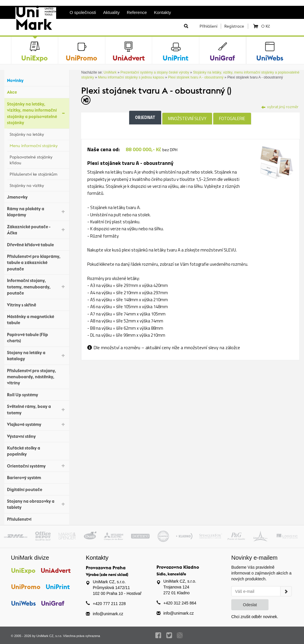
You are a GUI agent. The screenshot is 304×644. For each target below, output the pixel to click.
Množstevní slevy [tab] (187, 118)
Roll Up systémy (37, 394)
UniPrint (58, 587)
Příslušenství (37, 519)
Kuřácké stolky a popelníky (37, 451)
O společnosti (83, 12)
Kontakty (162, 12)
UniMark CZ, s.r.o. (49, 636)
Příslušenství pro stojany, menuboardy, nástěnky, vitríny (37, 377)
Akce (37, 91)
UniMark (110, 72)
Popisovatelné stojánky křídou (38, 160)
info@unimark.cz (108, 614)
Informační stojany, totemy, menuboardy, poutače (37, 287)
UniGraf (53, 603)
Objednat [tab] (145, 117)
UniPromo (26, 587)
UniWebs (23, 603)
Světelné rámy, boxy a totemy (37, 409)
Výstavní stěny (37, 435)
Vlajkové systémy (37, 424)
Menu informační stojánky (38, 145)
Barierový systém (37, 477)
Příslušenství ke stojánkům (38, 173)
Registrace (234, 26)
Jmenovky (37, 196)
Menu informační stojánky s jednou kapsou (131, 77)
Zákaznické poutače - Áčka (37, 230)
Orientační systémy (37, 465)
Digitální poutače (37, 489)
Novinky (37, 80)
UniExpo (23, 570)
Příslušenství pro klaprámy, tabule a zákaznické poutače (37, 263)
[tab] (276, 162)
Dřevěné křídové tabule (37, 244)
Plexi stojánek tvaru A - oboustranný (196, 77)
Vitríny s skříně (37, 304)
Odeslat (250, 605)
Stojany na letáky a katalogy (37, 356)
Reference (137, 12)
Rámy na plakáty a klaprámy (37, 212)
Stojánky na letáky (38, 133)
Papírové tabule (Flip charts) (37, 338)
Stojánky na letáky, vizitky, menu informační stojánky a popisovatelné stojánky (37, 113)
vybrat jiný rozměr (280, 107)
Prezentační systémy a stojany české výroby (155, 72)
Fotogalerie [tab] (232, 118)
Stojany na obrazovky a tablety (37, 504)
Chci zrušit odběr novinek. (255, 617)
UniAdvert (56, 570)
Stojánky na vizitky (38, 185)
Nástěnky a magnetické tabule (37, 320)
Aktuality (112, 12)
